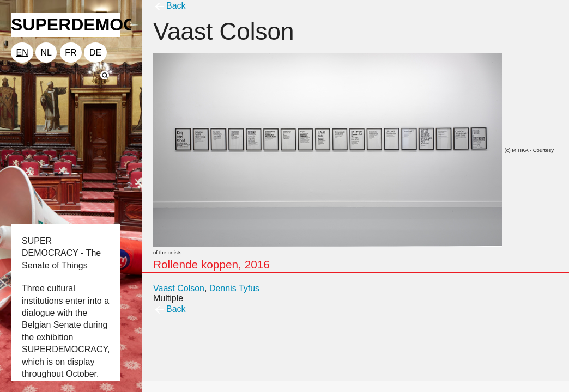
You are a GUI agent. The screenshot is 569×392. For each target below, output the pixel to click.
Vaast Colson (179, 288)
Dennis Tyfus (234, 288)
